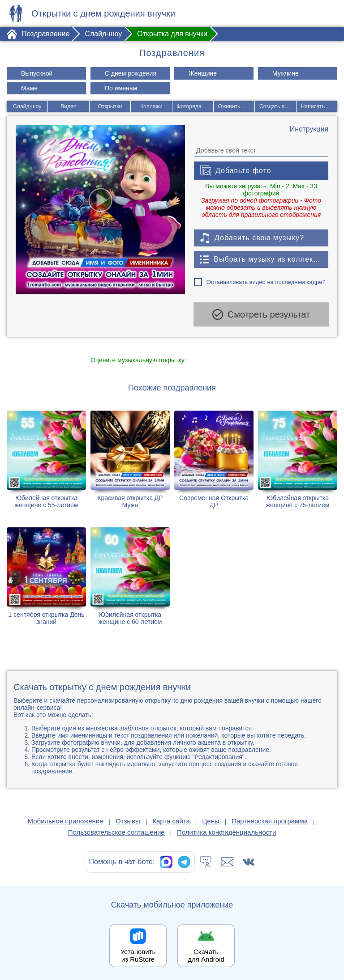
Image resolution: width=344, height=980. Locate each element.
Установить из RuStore (138, 954)
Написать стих (319, 106)
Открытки (110, 106)
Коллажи (151, 106)
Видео (68, 106)
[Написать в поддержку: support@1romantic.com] (227, 861)
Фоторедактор (194, 106)
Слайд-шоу (27, 106)
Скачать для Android (206, 954)
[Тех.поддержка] (206, 861)
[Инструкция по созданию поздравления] (309, 129)
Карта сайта (171, 820)
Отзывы (128, 820)
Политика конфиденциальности (226, 831)
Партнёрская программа (270, 820)
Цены (211, 820)
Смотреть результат (261, 314)
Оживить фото (237, 106)
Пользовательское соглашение (116, 831)
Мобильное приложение (66, 820)
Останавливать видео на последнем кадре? (266, 282)
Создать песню (278, 106)
